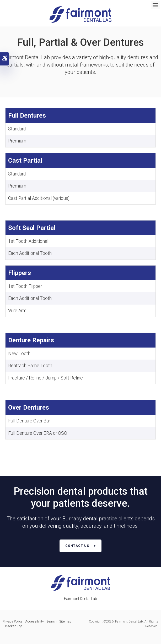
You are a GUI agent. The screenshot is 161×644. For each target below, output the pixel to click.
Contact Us (77, 546)
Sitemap (65, 621)
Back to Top (14, 626)
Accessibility (34, 621)
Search (52, 621)
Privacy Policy (13, 621)
